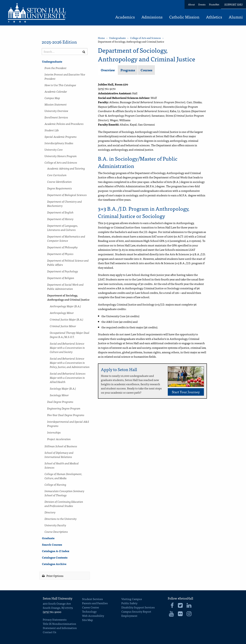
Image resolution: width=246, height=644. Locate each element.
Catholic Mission (184, 17)
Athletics (214, 17)
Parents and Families (95, 603)
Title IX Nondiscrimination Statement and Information (60, 626)
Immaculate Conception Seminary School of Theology (64, 493)
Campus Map (52, 98)
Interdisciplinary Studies (59, 143)
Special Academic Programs (61, 137)
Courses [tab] (146, 70)
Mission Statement (56, 104)
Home (101, 38)
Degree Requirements (60, 188)
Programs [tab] (128, 70)
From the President (56, 68)
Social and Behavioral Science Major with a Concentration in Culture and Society (67, 348)
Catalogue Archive (54, 564)
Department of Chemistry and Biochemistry (64, 204)
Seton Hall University (58, 598)
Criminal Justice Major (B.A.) (67, 319)
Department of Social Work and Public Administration (65, 287)
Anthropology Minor (62, 313)
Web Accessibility (93, 616)
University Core (54, 149)
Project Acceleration (59, 439)
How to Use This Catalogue (60, 85)
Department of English (60, 212)
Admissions (152, 17)
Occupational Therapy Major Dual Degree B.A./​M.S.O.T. (70, 335)
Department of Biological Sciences (67, 195)
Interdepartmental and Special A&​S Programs (68, 424)
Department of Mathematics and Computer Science (66, 238)
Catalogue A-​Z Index (56, 551)
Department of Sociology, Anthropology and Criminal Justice (68, 297)
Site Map (87, 620)
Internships (54, 432)
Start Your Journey (186, 392)
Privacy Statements (55, 619)
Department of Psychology (63, 271)
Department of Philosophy (62, 247)
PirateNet (214, 4)
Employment (129, 616)
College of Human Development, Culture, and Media (63, 476)
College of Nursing (55, 484)
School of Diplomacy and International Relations (59, 455)
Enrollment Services (56, 117)
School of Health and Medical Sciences (62, 465)
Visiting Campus (132, 599)
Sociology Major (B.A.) (63, 388)
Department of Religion (61, 278)
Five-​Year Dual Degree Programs (66, 415)
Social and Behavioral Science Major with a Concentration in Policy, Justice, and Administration (70, 363)
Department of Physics (60, 254)
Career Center (91, 607)
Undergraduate (52, 61)
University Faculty (55, 525)
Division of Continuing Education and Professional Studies (64, 504)
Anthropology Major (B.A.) (65, 306)
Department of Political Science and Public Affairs (68, 262)
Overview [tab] (108, 70)
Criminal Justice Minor (63, 326)
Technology (89, 611)
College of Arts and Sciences (61, 162)
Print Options (53, 576)
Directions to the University (61, 519)
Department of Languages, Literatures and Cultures (63, 228)
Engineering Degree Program (64, 408)
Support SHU (234, 4)
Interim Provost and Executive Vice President (65, 76)
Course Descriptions (56, 532)
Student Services (92, 599)
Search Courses (52, 544)
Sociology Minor (59, 395)
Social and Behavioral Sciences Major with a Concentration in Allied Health (68, 378)
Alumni (236, 17)
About (191, 4)
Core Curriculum (57, 175)
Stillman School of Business (61, 446)
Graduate (48, 538)
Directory (50, 512)
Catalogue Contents (55, 557)
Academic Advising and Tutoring (66, 168)
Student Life (52, 130)
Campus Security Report (136, 611)
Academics (125, 17)
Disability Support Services (138, 607)
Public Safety (129, 603)
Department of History (60, 219)
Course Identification (59, 182)
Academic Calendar (56, 91)
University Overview (56, 111)
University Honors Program (61, 156)
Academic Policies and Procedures (64, 124)
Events (202, 4)
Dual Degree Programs (60, 402)
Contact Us (49, 632)
